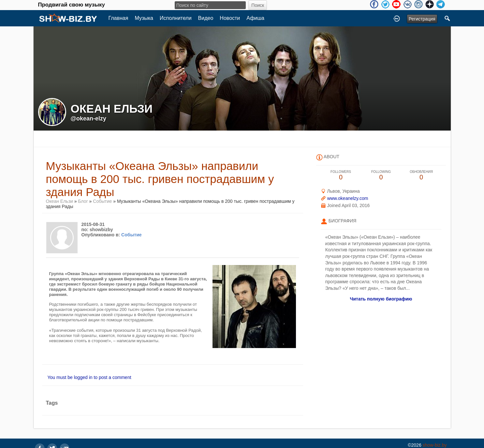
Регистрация (422, 19)
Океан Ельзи (59, 201)
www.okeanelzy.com (348, 198)
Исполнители (176, 18)
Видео (206, 18)
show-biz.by (435, 445)
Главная (118, 18)
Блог (83, 201)
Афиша (255, 18)
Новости (230, 18)
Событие (102, 201)
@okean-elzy (89, 119)
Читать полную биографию (381, 299)
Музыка (144, 18)
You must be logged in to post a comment (89, 377)
